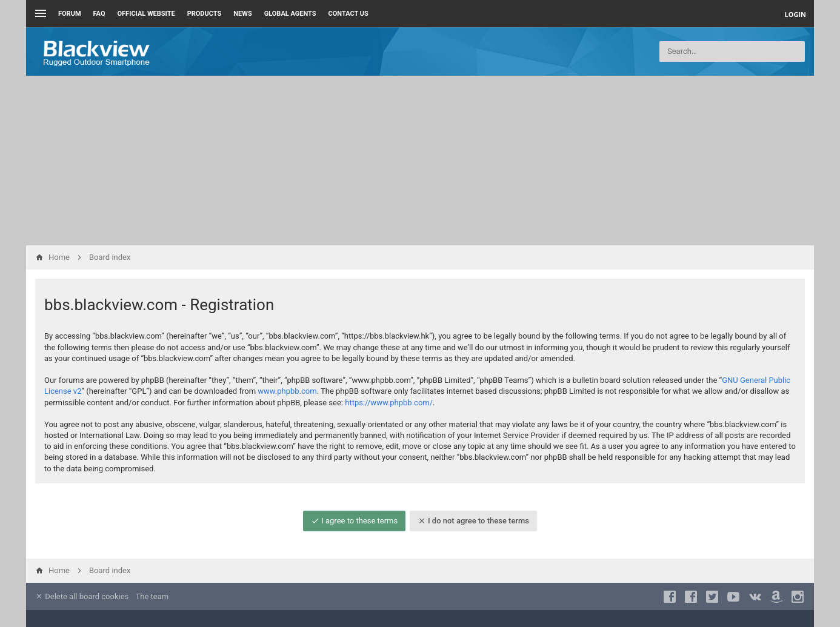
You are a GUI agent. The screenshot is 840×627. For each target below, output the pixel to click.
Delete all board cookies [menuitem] (82, 596)
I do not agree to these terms (473, 521)
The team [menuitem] (152, 596)
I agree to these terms (354, 521)
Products (205, 14)
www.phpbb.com (287, 391)
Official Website (146, 14)
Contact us (348, 14)
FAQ (99, 14)
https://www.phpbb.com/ (389, 403)
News (242, 14)
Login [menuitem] (795, 14)
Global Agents (290, 14)
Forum (70, 14)
